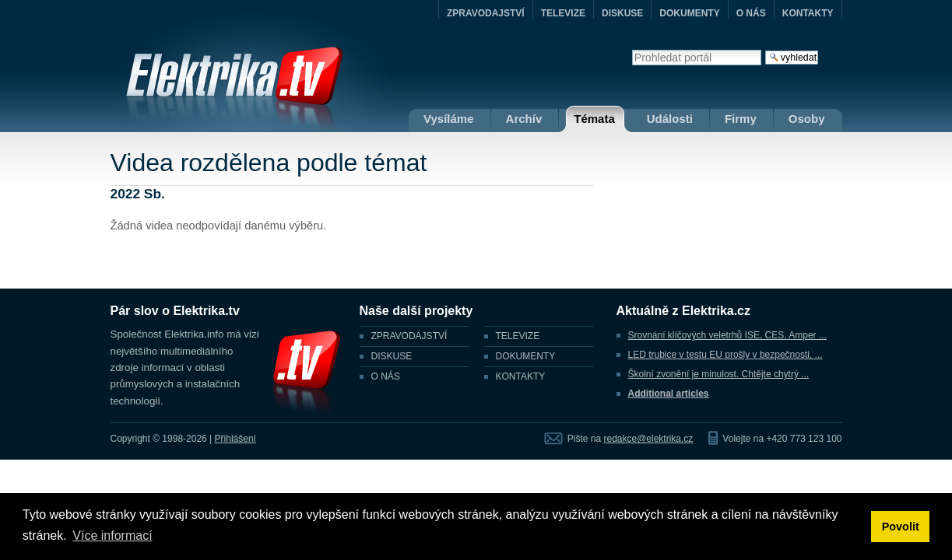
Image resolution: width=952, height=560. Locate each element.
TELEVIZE (563, 13)
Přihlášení (235, 439)
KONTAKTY (808, 13)
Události (670, 119)
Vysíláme (449, 119)
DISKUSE (622, 13)
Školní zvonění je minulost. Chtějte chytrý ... (719, 374)
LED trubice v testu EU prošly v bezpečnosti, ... (725, 355)
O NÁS (751, 13)
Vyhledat (632, 49)
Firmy (741, 119)
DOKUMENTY (689, 13)
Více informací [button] (112, 535)
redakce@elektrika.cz (648, 439)
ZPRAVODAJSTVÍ (486, 13)
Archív (524, 119)
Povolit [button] (901, 527)
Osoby (807, 119)
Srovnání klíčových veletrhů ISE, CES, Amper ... (727, 335)
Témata (594, 119)
